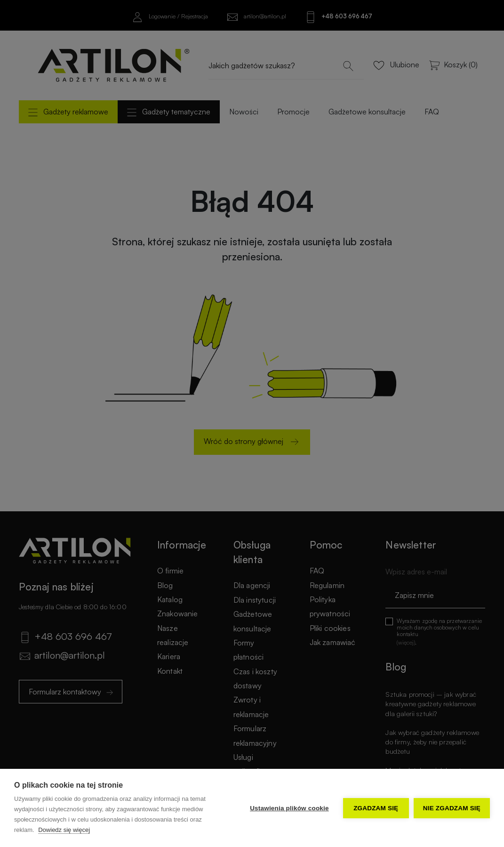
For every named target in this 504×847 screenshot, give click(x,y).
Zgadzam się (376, 808)
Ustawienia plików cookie (289, 808)
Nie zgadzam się (452, 808)
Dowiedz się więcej (64, 830)
